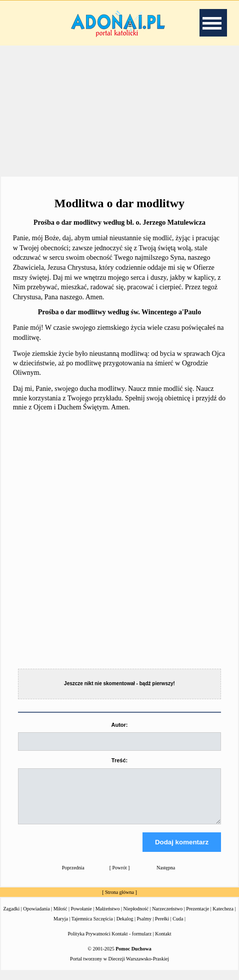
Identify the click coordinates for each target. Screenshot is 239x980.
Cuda (178, 928)
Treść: (119, 760)
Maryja (61, 928)
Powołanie (81, 918)
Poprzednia (73, 877)
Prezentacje (197, 918)
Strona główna (119, 901)
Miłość (60, 918)
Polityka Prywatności (89, 943)
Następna (166, 877)
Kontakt (163, 943)
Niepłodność (136, 918)
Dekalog (125, 928)
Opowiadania (36, 918)
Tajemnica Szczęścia (92, 928)
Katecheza (223, 918)
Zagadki (12, 918)
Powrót (120, 877)
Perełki (162, 928)
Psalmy (144, 928)
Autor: (119, 725)
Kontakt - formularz (131, 943)
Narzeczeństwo (167, 918)
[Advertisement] (119, 110)
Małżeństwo (108, 918)
